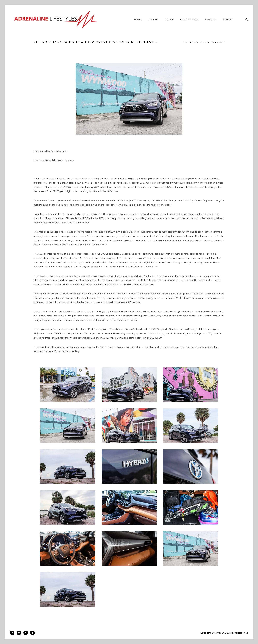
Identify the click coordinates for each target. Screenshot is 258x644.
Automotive (194, 42)
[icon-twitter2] (20, 633)
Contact (229, 20)
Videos (169, 20)
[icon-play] (26, 633)
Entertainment (207, 42)
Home (138, 20)
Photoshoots (189, 20)
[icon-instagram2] (32, 633)
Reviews (153, 20)
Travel (217, 42)
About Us (211, 20)
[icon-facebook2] (13, 633)
